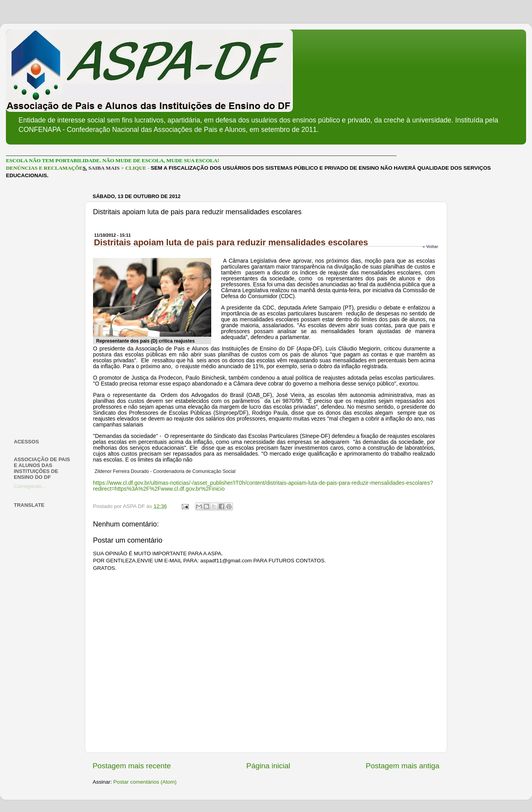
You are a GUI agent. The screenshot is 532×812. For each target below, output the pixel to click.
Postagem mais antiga (403, 766)
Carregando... (30, 486)
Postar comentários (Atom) (145, 782)
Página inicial (268, 766)
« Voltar (430, 247)
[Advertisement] (44, 309)
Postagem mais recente (132, 766)
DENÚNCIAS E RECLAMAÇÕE (44, 168)
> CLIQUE (134, 168)
